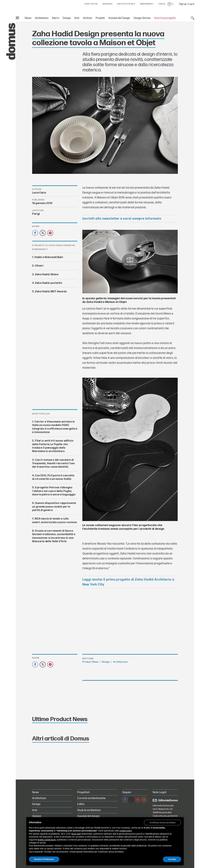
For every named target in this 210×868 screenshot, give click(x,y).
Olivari (39, 266)
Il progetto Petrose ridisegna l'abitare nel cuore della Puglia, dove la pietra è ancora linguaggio (54, 491)
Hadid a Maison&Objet (49, 257)
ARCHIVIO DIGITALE (126, 4)
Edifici (81, 804)
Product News (90, 662)
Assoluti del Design (119, 18)
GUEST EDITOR (91, 4)
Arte (77, 18)
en (173, 4)
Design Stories (142, 18)
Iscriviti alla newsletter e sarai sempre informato (122, 219)
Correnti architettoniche (91, 798)
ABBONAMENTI (147, 4)
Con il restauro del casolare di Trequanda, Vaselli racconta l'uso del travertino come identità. (53, 463)
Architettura (42, 18)
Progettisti (83, 792)
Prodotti (100, 18)
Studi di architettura (89, 810)
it (169, 4)
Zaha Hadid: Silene (47, 275)
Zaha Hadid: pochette (49, 283)
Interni (56, 18)
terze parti (76, 834)
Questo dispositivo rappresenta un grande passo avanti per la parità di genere (54, 507)
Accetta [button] (172, 859)
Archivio (88, 18)
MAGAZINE (108, 4)
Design (67, 18)
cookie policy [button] (126, 831)
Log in (191, 4)
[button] (163, 822)
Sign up (183, 4)
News (28, 18)
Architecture (120, 662)
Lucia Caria (39, 193)
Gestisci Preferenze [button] (44, 859)
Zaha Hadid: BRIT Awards (51, 292)
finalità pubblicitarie (47, 840)
